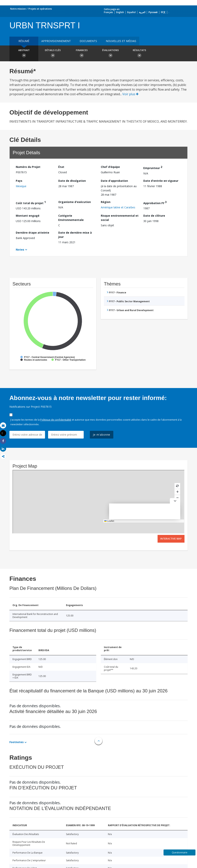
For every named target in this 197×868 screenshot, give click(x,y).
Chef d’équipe (110, 167)
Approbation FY (155, 202)
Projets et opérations (40, 9)
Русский (153, 12)
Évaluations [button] (110, 54)
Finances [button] (82, 54)
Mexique (21, 186)
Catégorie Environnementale (71, 218)
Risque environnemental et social (120, 218)
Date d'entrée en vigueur (161, 181)
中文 (163, 12)
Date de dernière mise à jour (75, 235)
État (61, 167)
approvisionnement (56, 41)
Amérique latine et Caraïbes (118, 207)
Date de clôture (154, 216)
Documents (88, 41)
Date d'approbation (114, 181)
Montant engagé (28, 216)
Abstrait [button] (24, 54)
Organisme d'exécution (75, 202)
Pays (19, 181)
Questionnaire (180, 852)
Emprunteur (153, 167)
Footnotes (17, 742)
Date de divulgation (72, 181)
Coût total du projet (31, 202)
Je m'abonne (102, 435)
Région (106, 202)
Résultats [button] (139, 54)
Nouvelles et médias (121, 41)
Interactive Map (171, 539)
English (120, 12)
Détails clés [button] (53, 54)
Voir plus (130, 94)
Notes (20, 250)
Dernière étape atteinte (33, 233)
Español (131, 12)
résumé (24, 41)
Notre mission (18, 9)
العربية (142, 12)
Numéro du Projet (28, 167)
